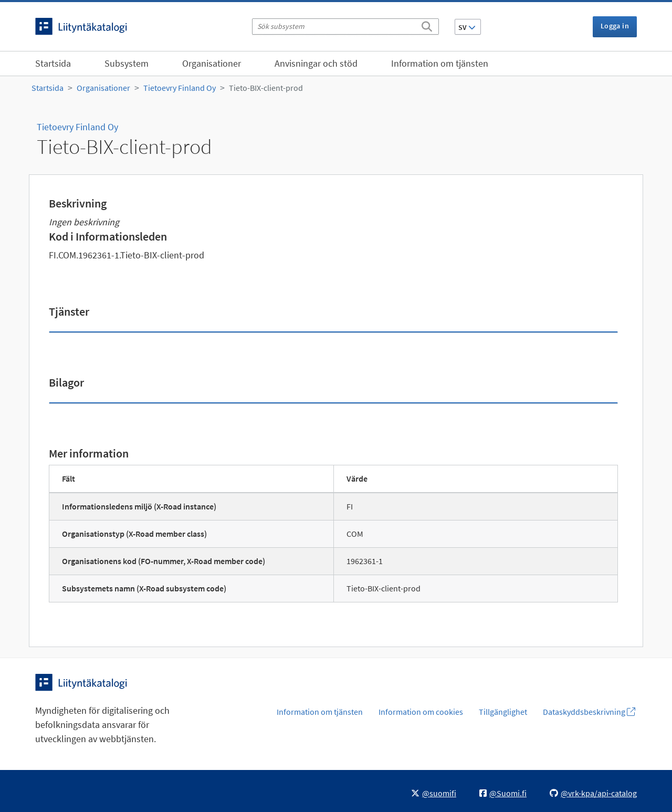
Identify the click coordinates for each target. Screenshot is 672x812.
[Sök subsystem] (345, 27)
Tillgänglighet (503, 712)
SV (467, 27)
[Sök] (427, 25)
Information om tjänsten (440, 63)
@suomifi (434, 793)
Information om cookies (421, 712)
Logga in (615, 26)
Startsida (53, 63)
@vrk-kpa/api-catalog (593, 793)
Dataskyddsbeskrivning (589, 712)
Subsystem (127, 63)
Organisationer (212, 63)
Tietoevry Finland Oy (180, 88)
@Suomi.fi (503, 793)
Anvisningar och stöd (316, 63)
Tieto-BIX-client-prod (266, 88)
